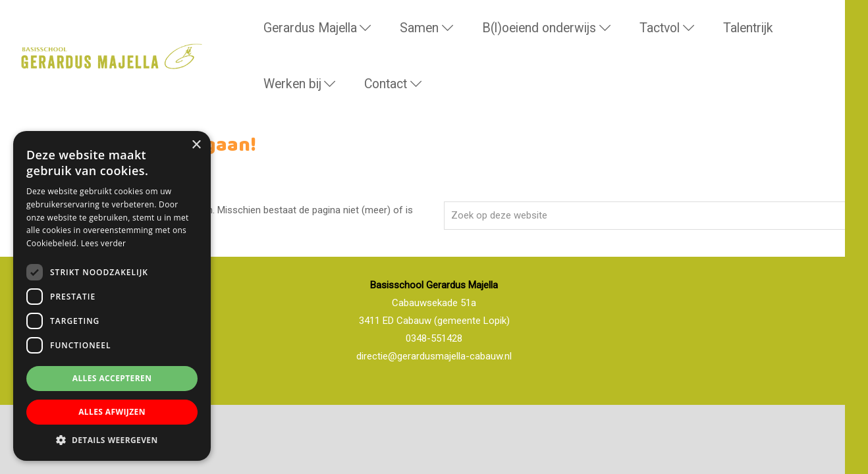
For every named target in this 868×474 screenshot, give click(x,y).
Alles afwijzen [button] (112, 412)
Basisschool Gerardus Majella (34, 36)
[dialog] (112, 296)
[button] (112, 440)
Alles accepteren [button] (112, 378)
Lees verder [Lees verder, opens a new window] (104, 243)
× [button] (196, 145)
